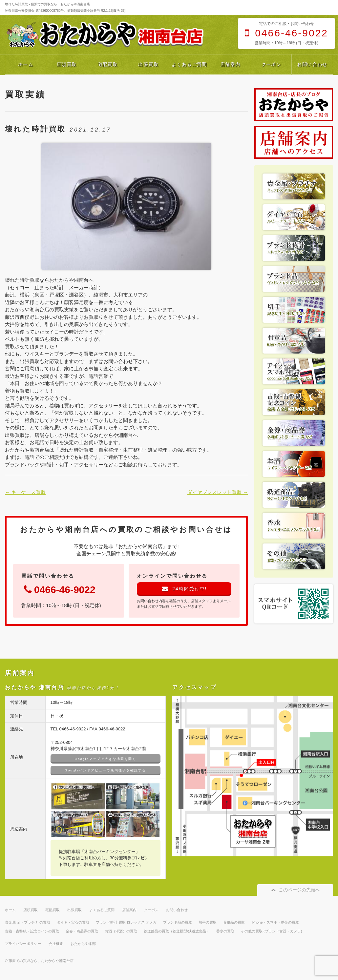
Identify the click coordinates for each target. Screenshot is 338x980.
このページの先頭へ (295, 890)
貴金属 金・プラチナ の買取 (28, 922)
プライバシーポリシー (23, 944)
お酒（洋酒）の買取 (121, 931)
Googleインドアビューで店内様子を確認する (106, 770)
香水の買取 (225, 931)
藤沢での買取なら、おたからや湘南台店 (41, 961)
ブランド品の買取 (178, 922)
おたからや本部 (83, 944)
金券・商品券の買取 (82, 931)
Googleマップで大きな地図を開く (106, 759)
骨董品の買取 (234, 922)
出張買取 (148, 64)
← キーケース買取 (25, 492)
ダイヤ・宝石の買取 (73, 922)
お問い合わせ (312, 64)
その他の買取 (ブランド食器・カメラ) (271, 931)
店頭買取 (67, 64)
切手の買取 (208, 922)
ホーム (26, 64)
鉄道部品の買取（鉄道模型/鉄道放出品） (177, 931)
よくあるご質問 (189, 64)
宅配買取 (108, 64)
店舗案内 (230, 64)
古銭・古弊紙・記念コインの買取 (32, 931)
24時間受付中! (184, 589)
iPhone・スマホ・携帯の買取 (275, 922)
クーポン (271, 64)
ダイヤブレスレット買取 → (218, 492)
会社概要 (56, 944)
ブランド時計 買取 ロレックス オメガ (126, 922)
